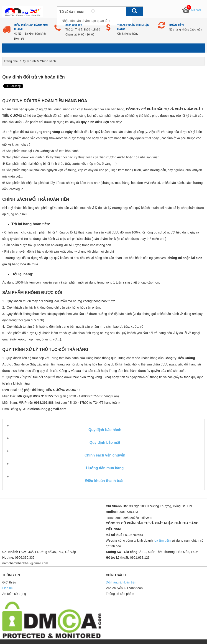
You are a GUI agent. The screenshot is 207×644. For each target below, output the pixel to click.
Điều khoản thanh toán (105, 481)
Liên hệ (8, 588)
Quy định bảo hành (105, 430)
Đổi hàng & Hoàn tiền (121, 582)
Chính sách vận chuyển (105, 455)
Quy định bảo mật (105, 442)
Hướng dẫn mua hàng (105, 468)
